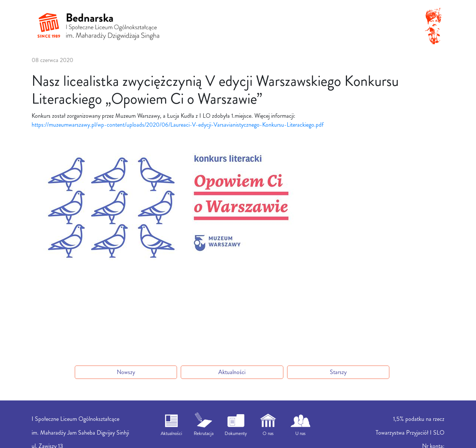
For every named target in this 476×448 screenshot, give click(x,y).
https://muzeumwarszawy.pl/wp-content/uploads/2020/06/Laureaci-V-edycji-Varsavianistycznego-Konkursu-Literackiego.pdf (178, 125)
